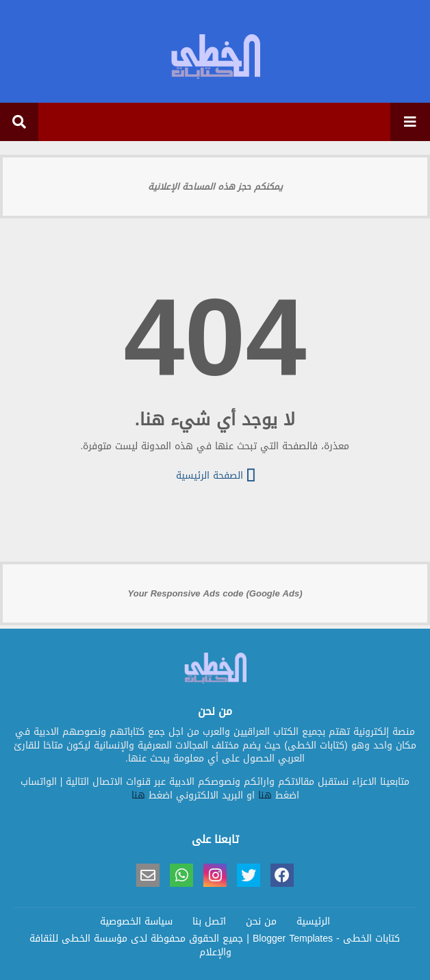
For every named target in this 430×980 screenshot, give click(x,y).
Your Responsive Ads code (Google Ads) (215, 593)
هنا (265, 795)
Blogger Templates (293, 939)
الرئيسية (313, 922)
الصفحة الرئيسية (215, 475)
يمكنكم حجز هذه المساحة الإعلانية (215, 187)
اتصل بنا (209, 922)
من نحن (261, 922)
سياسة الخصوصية (136, 922)
